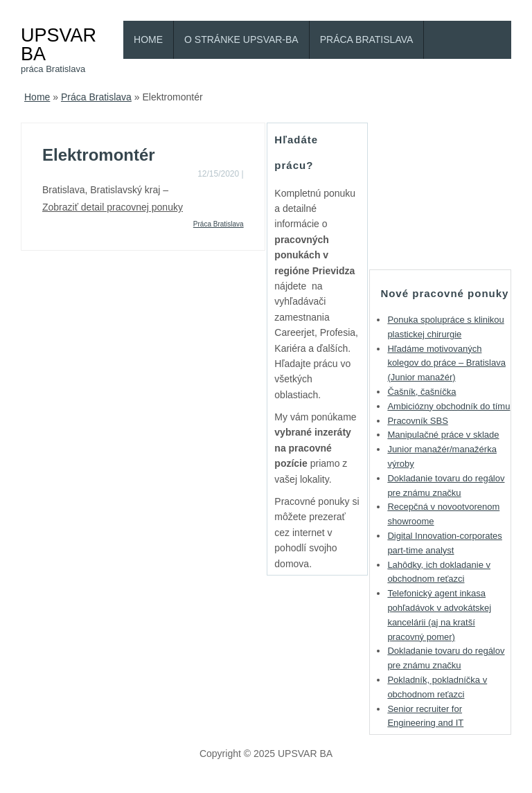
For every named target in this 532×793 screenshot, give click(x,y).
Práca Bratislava (367, 39)
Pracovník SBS (417, 421)
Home (148, 39)
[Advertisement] (450, 192)
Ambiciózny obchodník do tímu (449, 406)
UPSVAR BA (59, 44)
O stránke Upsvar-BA (241, 39)
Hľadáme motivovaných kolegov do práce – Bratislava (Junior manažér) (446, 363)
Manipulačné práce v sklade (443, 435)
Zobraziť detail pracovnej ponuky (113, 207)
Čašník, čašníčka (422, 392)
